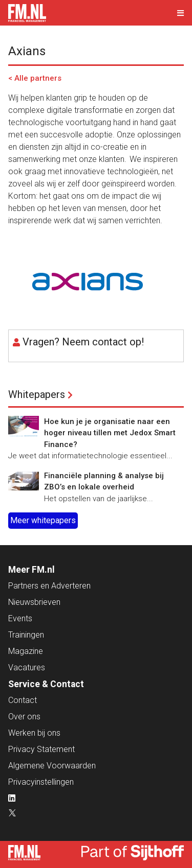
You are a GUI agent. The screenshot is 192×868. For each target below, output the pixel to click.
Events (20, 618)
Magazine (26, 651)
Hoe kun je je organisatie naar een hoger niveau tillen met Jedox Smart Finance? (110, 433)
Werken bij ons (34, 733)
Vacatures (27, 667)
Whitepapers (37, 394)
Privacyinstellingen (41, 782)
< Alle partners (35, 78)
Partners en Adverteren (49, 586)
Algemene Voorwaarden (52, 766)
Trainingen (26, 635)
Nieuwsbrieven (34, 602)
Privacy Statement (41, 749)
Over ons (24, 717)
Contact (23, 700)
